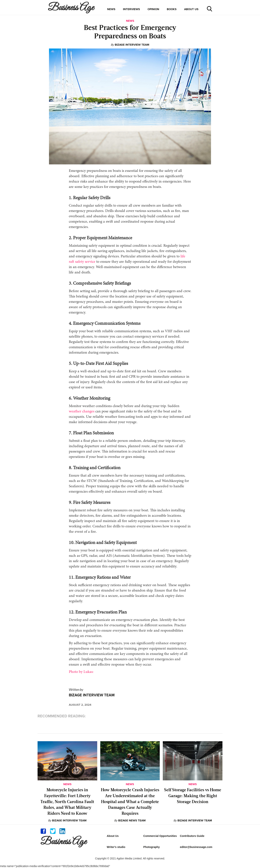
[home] (72, 7)
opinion (153, 9)
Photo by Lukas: (81, 672)
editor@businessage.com (196, 847)
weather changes (82, 411)
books (172, 9)
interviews (131, 9)
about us (191, 9)
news (111, 9)
